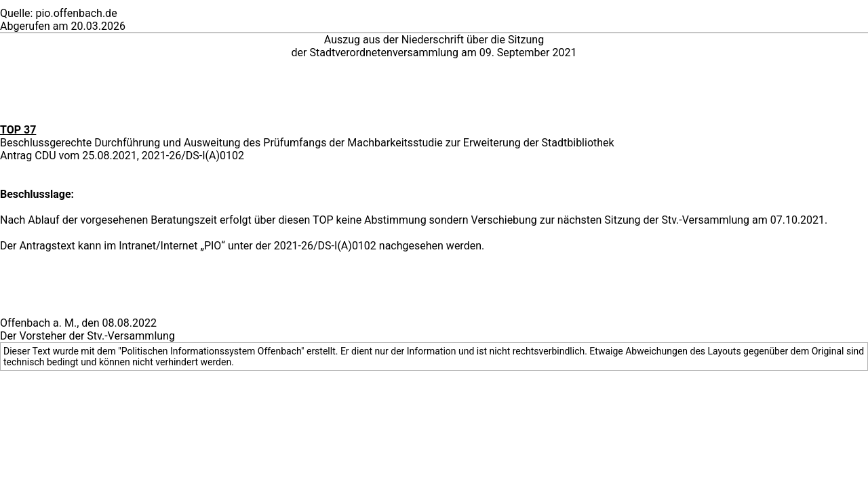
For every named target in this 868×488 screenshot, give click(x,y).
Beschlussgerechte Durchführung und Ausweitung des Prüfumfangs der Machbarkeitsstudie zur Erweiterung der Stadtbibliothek (307, 143)
